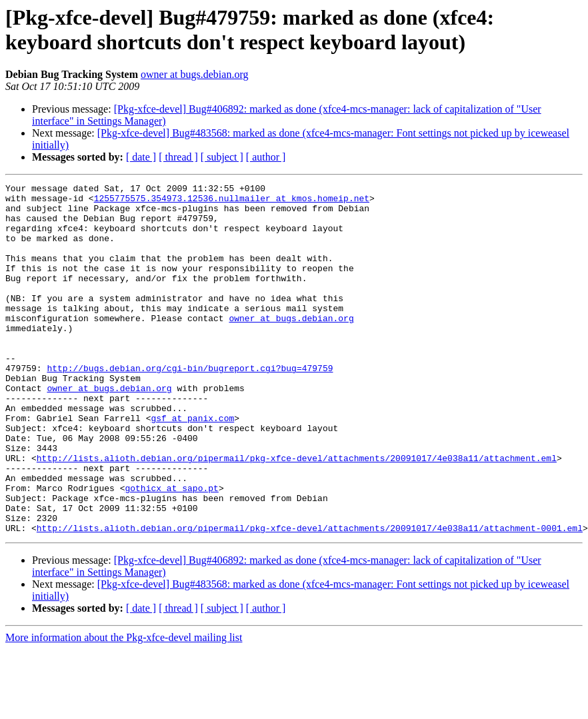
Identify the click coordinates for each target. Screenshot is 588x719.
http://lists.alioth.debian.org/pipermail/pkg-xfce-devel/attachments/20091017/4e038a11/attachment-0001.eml (310, 598)
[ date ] (141, 157)
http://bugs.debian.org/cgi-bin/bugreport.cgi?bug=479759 (190, 406)
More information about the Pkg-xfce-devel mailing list (124, 707)
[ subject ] (222, 157)
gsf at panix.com (192, 466)
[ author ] (266, 157)
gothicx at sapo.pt (171, 550)
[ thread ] (178, 157)
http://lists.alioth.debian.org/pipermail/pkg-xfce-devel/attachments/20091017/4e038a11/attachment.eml (297, 514)
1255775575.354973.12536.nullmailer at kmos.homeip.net (232, 202)
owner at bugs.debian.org (194, 74)
